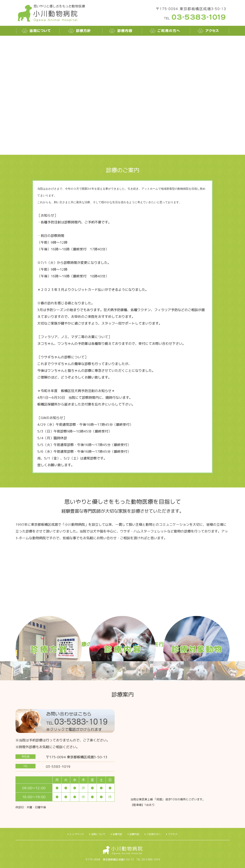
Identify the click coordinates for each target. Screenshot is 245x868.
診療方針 (117, 834)
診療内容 (134, 834)
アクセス (173, 834)
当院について (98, 834)
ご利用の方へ (154, 834)
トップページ (77, 834)
